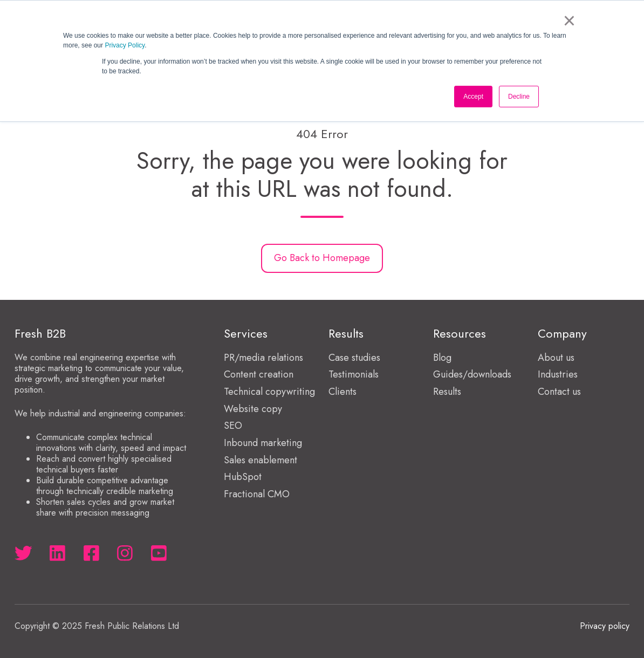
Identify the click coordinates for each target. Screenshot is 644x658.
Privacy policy (605, 626)
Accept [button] (473, 97)
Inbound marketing (263, 443)
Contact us (559, 392)
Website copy (253, 409)
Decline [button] (519, 97)
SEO (233, 426)
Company (562, 334)
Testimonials (354, 374)
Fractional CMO (257, 494)
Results (447, 392)
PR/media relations (263, 358)
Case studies (354, 358)
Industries (558, 374)
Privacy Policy (125, 45)
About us (556, 358)
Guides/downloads (472, 374)
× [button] (569, 20)
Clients (342, 392)
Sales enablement (261, 460)
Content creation (259, 374)
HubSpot (243, 477)
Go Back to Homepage (322, 258)
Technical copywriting (269, 392)
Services (246, 334)
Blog (442, 358)
